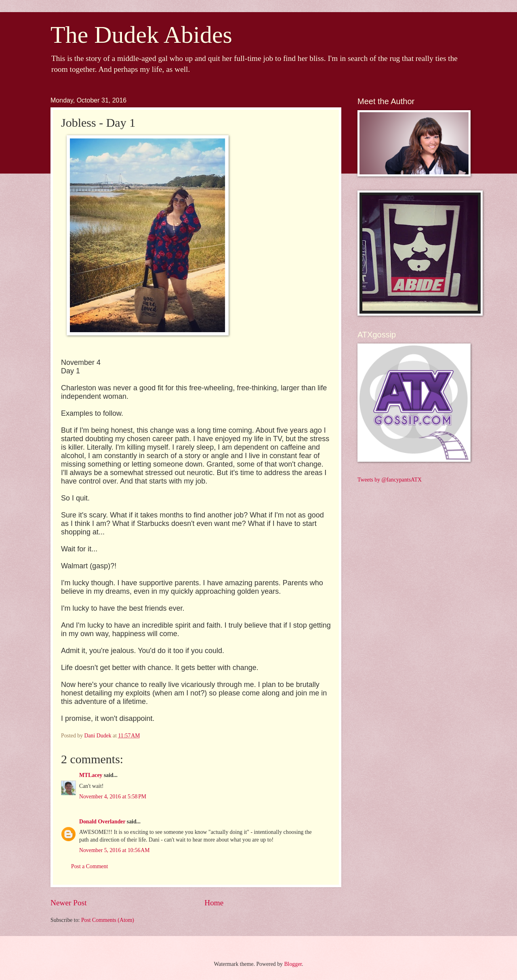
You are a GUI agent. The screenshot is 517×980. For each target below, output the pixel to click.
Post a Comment (89, 866)
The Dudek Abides (141, 35)
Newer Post (69, 903)
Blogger (293, 964)
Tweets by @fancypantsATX (390, 480)
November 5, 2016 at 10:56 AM (115, 850)
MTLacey (91, 775)
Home (214, 903)
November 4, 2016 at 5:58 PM (113, 797)
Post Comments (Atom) (108, 920)
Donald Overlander (102, 822)
